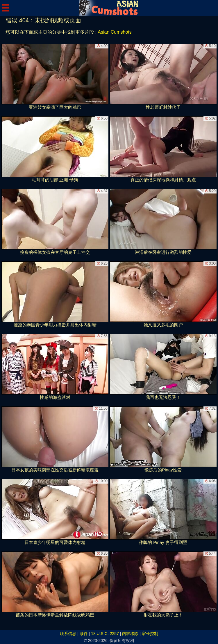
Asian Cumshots (115, 32)
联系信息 (68, 634)
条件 (84, 634)
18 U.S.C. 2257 (105, 634)
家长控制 (150, 634)
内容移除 (130, 634)
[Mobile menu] (5, 8)
